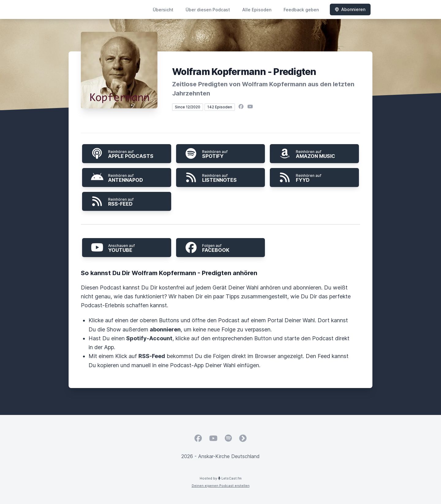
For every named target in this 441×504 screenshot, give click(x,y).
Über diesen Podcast (208, 10)
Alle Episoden (257, 10)
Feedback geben (301, 10)
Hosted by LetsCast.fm (221, 478)
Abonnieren (350, 9)
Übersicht (163, 10)
